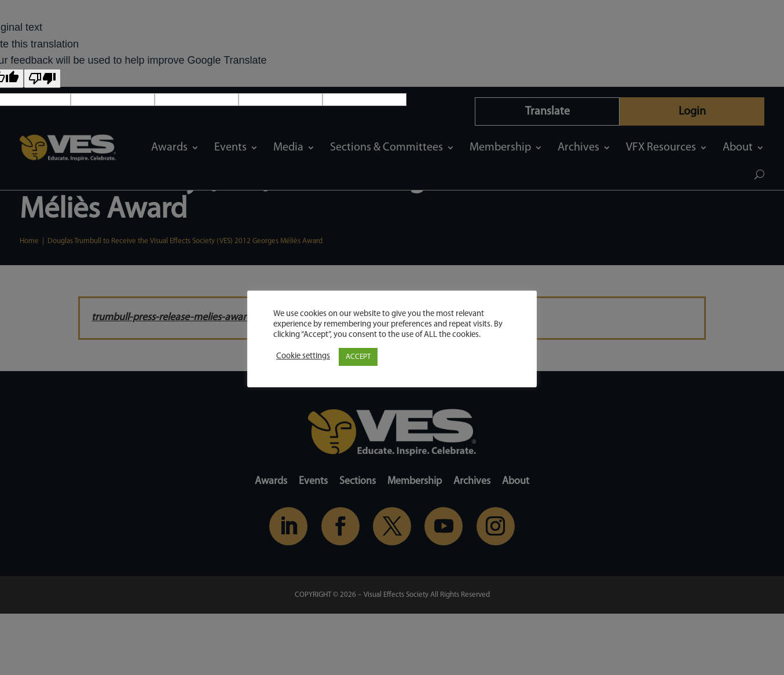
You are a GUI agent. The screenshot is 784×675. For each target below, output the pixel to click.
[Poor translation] (42, 78)
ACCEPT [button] (358, 357)
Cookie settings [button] (303, 356)
